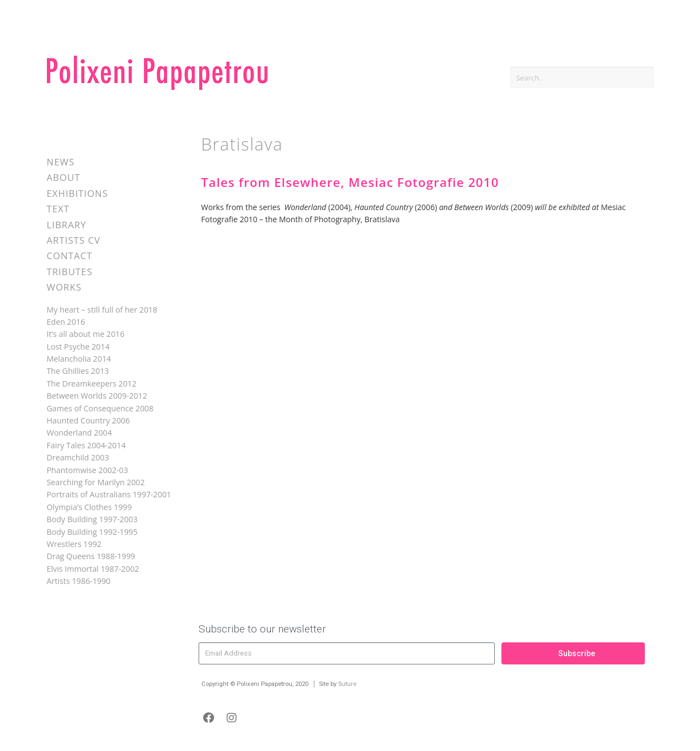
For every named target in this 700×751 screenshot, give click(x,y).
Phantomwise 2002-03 (88, 470)
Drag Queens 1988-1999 (91, 556)
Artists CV (74, 240)
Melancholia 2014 (79, 359)
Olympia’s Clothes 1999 (89, 507)
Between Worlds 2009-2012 (97, 396)
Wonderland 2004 (79, 433)
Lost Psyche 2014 (78, 347)
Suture (347, 684)
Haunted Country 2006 (89, 420)
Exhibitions (78, 193)
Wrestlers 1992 (74, 544)
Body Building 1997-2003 (92, 519)
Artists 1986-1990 (79, 581)
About (64, 177)
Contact (70, 256)
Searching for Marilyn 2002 (96, 482)
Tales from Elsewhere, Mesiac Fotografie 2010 (350, 182)
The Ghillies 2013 (78, 371)
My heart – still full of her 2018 (102, 310)
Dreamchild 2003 (78, 457)
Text (58, 209)
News (61, 162)
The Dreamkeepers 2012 (92, 383)
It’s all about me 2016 (86, 334)
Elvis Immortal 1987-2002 (93, 569)
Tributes (70, 272)
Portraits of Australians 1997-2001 (109, 494)
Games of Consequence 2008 (100, 408)
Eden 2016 (66, 322)
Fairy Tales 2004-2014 (86, 445)
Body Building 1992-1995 (92, 532)
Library (67, 225)
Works (64, 287)
